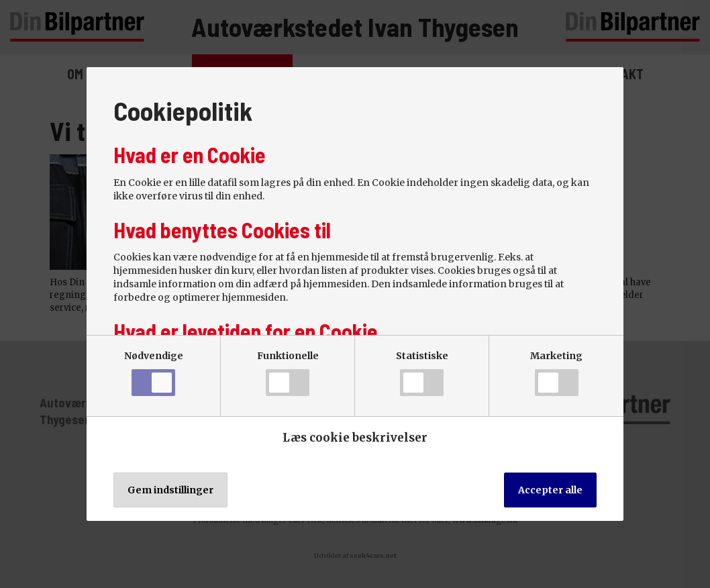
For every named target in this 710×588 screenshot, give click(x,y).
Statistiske (422, 373)
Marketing (556, 373)
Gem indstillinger (170, 490)
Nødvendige (154, 373)
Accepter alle (550, 490)
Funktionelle (288, 373)
